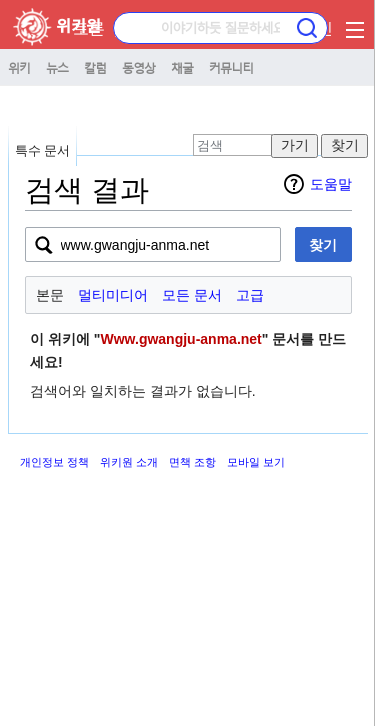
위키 (19, 67)
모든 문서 (192, 295)
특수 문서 (43, 150)
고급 (250, 295)
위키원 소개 (129, 462)
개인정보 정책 (54, 462)
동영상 (138, 67)
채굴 (182, 67)
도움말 (331, 184)
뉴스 (57, 67)
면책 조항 (192, 462)
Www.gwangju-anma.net (181, 339)
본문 (50, 295)
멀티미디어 (113, 295)
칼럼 (95, 67)
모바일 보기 (256, 462)
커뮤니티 (231, 67)
